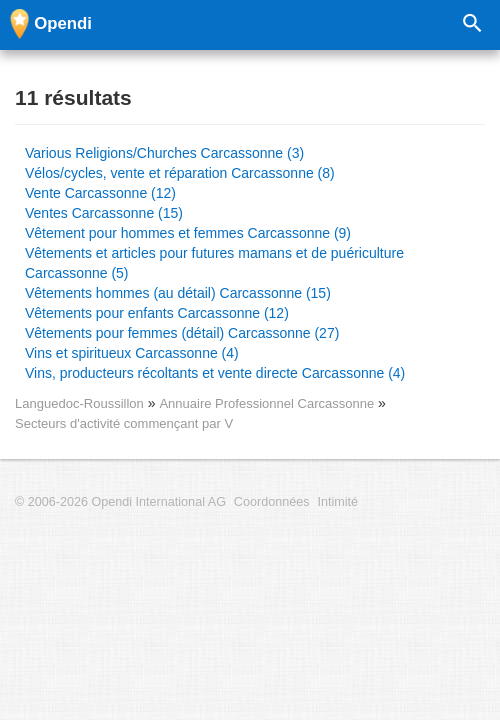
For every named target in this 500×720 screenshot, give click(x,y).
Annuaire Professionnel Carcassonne (268, 403)
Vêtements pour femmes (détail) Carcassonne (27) (182, 333)
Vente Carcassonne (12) (100, 193)
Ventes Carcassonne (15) (104, 213)
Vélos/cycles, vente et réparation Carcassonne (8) (180, 173)
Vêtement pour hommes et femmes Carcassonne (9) (188, 233)
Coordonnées (272, 502)
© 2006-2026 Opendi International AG (120, 502)
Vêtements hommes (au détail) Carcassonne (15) (178, 293)
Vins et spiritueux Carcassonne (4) (132, 353)
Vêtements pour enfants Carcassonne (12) (157, 313)
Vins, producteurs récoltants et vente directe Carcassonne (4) (215, 373)
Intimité (337, 502)
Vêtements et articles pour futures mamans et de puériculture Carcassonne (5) (214, 263)
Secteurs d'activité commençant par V (124, 423)
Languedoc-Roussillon (79, 403)
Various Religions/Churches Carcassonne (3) (164, 153)
